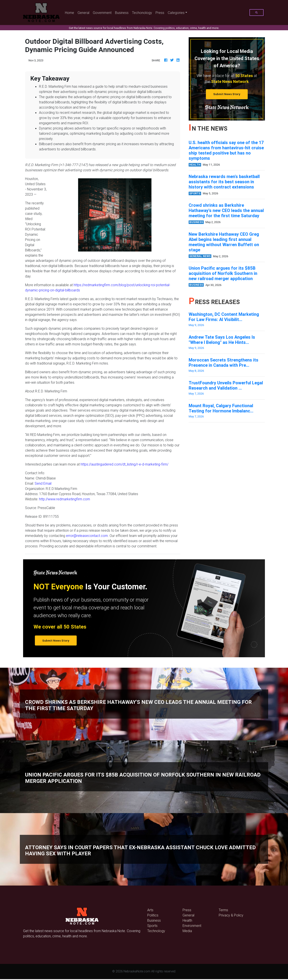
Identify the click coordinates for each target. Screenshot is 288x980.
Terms (223, 910)
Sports (152, 926)
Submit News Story (227, 94)
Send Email (43, 483)
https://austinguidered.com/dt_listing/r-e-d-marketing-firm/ (125, 464)
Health (187, 920)
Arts (150, 910)
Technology (156, 931)
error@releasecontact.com (87, 536)
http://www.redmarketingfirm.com (64, 499)
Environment (192, 926)
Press (160, 13)
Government (102, 13)
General (83, 13)
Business (122, 13)
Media (187, 931)
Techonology (142, 13)
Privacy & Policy (231, 915)
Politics (153, 915)
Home (70, 12)
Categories (176, 13)
